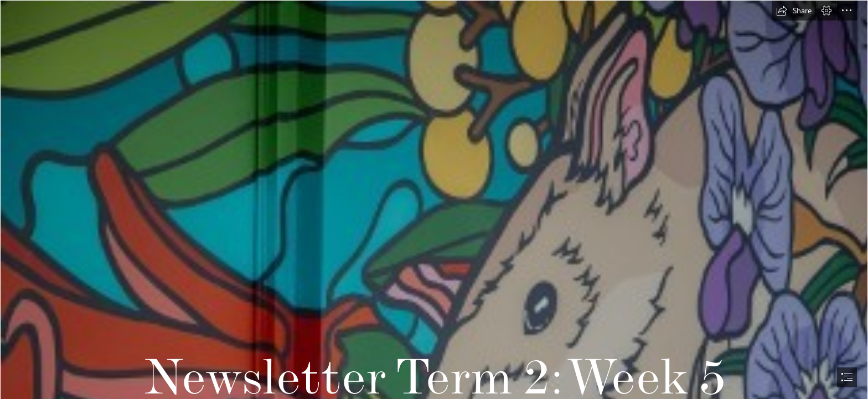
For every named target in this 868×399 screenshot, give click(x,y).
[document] (434, 199)
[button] (794, 11)
